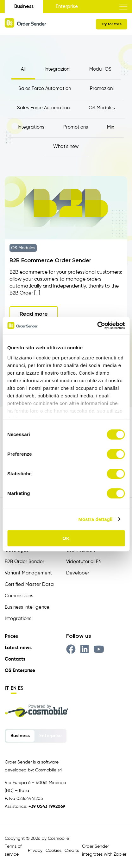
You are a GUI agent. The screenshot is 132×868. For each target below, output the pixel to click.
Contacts (15, 659)
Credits (72, 851)
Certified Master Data (29, 584)
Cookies (53, 851)
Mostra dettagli (95, 519)
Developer (78, 573)
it (7, 688)
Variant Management (28, 573)
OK (66, 538)
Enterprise (67, 6)
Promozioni (102, 89)
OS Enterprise (20, 671)
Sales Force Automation (45, 89)
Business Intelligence (27, 607)
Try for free (112, 24)
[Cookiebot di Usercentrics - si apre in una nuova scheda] (97, 326)
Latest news (18, 648)
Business (24, 6)
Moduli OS (100, 69)
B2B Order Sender (25, 562)
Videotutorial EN (84, 562)
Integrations (31, 127)
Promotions (76, 127)
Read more (34, 314)
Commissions (19, 596)
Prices (11, 636)
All (23, 69)
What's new (66, 146)
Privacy (35, 851)
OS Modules (102, 108)
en (14, 688)
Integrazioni (57, 69)
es (21, 688)
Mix (111, 127)
